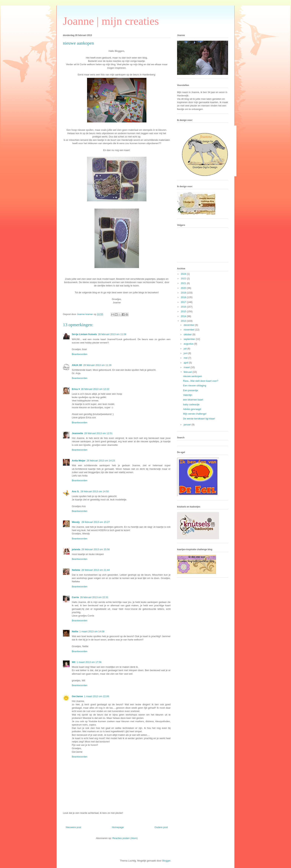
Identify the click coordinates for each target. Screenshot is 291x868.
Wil (74, 662)
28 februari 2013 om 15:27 (96, 522)
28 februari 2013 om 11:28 (97, 365)
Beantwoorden (80, 354)
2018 (184, 297)
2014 (184, 316)
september (190, 339)
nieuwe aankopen (192, 376)
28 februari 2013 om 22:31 (94, 597)
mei (186, 358)
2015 (184, 311)
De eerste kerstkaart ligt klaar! (199, 419)
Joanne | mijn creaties (111, 21)
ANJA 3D (77, 365)
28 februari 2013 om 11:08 (112, 334)
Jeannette (77, 433)
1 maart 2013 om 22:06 (97, 696)
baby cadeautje (191, 404)
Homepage (118, 827)
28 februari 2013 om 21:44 (96, 570)
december (189, 325)
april (186, 363)
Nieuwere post (73, 827)
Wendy (76, 522)
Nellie (75, 631)
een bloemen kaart (193, 400)
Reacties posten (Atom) (125, 838)
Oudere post (161, 827)
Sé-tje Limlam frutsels (84, 334)
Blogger (166, 861)
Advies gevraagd (192, 409)
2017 (184, 302)
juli (186, 349)
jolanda (76, 549)
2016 (184, 307)
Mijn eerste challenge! (195, 414)
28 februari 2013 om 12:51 (98, 433)
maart (187, 367)
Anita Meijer (79, 461)
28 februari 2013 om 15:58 (96, 549)
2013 (184, 321)
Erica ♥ (76, 389)
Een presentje (190, 390)
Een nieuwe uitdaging (194, 386)
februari (188, 372)
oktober (188, 334)
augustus (189, 344)
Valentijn (188, 395)
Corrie (75, 597)
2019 (184, 293)
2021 (184, 283)
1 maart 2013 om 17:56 (89, 662)
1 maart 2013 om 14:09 (92, 631)
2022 (184, 279)
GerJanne (77, 696)
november (189, 330)
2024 (184, 274)
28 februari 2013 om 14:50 (95, 491)
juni (186, 353)
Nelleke (76, 570)
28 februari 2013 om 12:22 (95, 389)
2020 (184, 288)
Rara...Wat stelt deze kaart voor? (201, 381)
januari (188, 425)
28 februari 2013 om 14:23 (101, 461)
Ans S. (76, 491)
